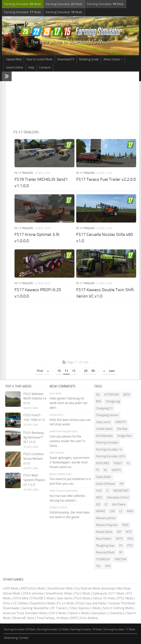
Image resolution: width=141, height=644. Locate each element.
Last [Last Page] (112, 371)
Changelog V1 (104, 408)
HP (122, 484)
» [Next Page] (104, 371)
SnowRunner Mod (60, 588)
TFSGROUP (103, 559)
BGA (99, 401)
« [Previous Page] (48, 371)
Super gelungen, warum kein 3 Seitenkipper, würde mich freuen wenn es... (69, 462)
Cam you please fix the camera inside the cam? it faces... (67, 441)
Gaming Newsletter (35, 608)
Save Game (64, 598)
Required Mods (105, 552)
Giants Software (106, 484)
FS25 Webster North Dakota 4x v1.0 (35, 398)
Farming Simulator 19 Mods (86, 629)
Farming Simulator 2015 (110, 456)
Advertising (11, 638)
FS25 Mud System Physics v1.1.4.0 (34, 480)
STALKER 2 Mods (42, 598)
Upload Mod (14, 59)
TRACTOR (120, 559)
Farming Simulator (107, 443)
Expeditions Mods (43, 603)
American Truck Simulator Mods (25, 613)
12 (74, 371)
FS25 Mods (82, 598)
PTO (130, 546)
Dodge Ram (125, 436)
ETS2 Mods (125, 598)
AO (98, 395)
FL (128, 463)
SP (121, 552)
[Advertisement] (75, 101)
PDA (130, 539)
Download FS (66, 59)
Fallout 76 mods (104, 598)
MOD (125, 525)
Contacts (45, 67)
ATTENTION (112, 395)
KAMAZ (100, 511)
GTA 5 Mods (58, 613)
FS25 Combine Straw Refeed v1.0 (34, 459)
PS (121, 546)
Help (31, 67)
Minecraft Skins (24, 618)
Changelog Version (107, 415)
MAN (130, 511)
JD (106, 504)
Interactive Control (118, 497)
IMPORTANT (121, 491)
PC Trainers (59, 608)
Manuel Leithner (106, 518)
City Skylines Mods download (95, 588)
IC (108, 491)
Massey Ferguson (107, 525)
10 (59, 371)
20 (86, 371)
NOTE (119, 539)
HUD (99, 491)
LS (121, 511)
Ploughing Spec (105, 546)
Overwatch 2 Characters (108, 613)
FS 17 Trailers (24, 173)
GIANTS (116, 470)
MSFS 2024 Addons (84, 618)
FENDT (118, 463)
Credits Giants (104, 429)
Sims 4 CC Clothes (15, 603)
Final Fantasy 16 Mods (52, 618)
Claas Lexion (103, 422)
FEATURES (103, 463)
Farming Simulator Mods (23, 4)
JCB (98, 504)
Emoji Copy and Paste (91, 603)
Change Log (113, 401)
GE (105, 470)
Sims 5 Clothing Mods (118, 608)
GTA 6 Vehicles (33, 593)
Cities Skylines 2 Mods (85, 608)
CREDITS (121, 422)
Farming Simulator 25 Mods (20, 629)
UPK (108, 566)
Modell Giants (104, 532)
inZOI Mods (11, 588)
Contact (24, 638)
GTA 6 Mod (21, 598)
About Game (112, 59)
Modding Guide (89, 59)
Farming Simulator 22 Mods (53, 629)
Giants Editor (15, 67)
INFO (99, 497)
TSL (98, 566)
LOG (112, 511)
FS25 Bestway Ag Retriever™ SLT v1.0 (34, 437)
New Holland (104, 539)
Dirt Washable (104, 436)
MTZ (129, 532)
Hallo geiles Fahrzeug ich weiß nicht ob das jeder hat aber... (68, 403)
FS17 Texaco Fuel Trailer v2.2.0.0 (106, 179)
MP (119, 532)
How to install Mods (39, 59)
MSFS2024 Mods (33, 588)
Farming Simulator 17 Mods (119, 629)
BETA (127, 395)
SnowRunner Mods (59, 593)
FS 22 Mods (66, 603)
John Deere (119, 504)
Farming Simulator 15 (109, 450)
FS (97, 470)
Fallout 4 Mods (79, 613)
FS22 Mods (82, 593)
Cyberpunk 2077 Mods (108, 593)
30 (93, 371)
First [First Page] (40, 371)
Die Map (122, 429)
